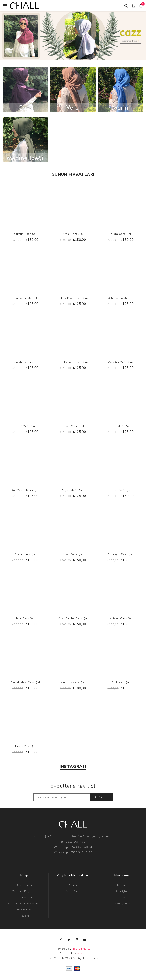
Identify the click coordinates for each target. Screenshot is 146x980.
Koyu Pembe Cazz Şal (73, 618)
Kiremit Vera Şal (25, 554)
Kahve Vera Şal (121, 490)
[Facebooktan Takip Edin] (61, 940)
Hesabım (122, 886)
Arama (73, 886)
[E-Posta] (62, 797)
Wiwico (82, 954)
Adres (122, 898)
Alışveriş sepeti (122, 904)
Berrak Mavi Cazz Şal (25, 682)
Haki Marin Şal (121, 426)
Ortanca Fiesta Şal (121, 298)
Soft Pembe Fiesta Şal (73, 362)
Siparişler (122, 892)
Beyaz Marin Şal (73, 426)
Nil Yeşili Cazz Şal (121, 554)
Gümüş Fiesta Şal (25, 298)
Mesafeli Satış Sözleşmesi (24, 904)
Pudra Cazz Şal (121, 234)
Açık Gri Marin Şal (121, 362)
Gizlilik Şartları (24, 898)
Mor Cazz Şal (25, 618)
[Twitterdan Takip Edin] (69, 940)
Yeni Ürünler (73, 892)
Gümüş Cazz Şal (25, 234)
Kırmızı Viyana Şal (73, 682)
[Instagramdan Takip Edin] (85, 940)
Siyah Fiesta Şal (25, 362)
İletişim (24, 916)
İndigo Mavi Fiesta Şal (73, 298)
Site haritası (24, 886)
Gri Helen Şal (121, 682)
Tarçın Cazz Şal (25, 746)
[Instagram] (77, 940)
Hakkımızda (24, 910)
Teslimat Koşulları (24, 892)
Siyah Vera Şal (73, 554)
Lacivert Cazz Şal (121, 618)
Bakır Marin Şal (25, 426)
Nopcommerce (81, 949)
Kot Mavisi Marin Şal (25, 490)
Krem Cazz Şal (73, 234)
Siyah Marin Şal (73, 490)
